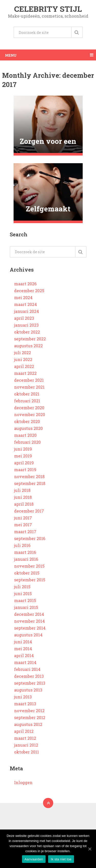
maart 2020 (25, 435)
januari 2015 (26, 607)
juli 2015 (22, 587)
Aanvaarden (34, 859)
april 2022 (24, 366)
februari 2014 (27, 669)
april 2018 (24, 504)
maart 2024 (25, 304)
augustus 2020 (28, 428)
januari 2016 (26, 559)
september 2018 (30, 483)
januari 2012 (26, 745)
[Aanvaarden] (90, 849)
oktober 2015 (27, 573)
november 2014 (29, 621)
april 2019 (24, 463)
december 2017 (29, 511)
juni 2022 (23, 359)
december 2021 (29, 380)
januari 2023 (26, 325)
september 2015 (30, 580)
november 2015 (29, 566)
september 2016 (30, 538)
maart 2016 (25, 552)
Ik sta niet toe (61, 859)
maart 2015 (25, 600)
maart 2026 (25, 284)
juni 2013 (23, 697)
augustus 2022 (28, 346)
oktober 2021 (27, 394)
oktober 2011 (26, 752)
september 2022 (30, 339)
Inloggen (23, 782)
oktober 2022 (27, 332)
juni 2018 (23, 497)
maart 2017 (25, 532)
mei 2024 (23, 297)
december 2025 (29, 291)
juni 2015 (23, 593)
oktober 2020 (27, 421)
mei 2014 (23, 649)
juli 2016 (22, 545)
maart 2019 (25, 470)
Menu (11, 55)
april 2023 (24, 318)
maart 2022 (25, 373)
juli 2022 (23, 353)
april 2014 (24, 655)
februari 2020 (27, 442)
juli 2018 (22, 490)
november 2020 (30, 414)
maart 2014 (25, 662)
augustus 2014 (28, 635)
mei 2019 (23, 456)
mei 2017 (23, 525)
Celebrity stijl (48, 9)
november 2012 (29, 711)
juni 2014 (23, 642)
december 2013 (29, 676)
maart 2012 (25, 738)
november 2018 (29, 476)
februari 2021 (27, 401)
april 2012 (24, 731)
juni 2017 (23, 518)
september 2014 (30, 628)
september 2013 (30, 683)
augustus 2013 (28, 690)
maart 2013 (25, 704)
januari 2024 (26, 311)
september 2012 (30, 717)
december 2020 (29, 408)
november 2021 (29, 387)
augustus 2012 (28, 724)
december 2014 (29, 614)
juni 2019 (23, 449)
